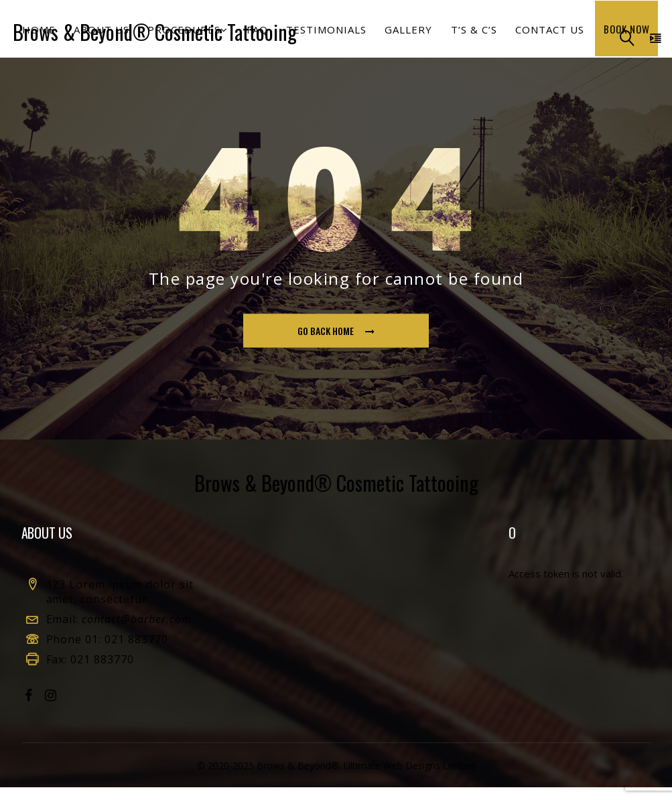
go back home (337, 344)
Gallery (406, 36)
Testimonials (326, 36)
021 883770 (136, 652)
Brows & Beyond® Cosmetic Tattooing (152, 33)
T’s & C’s (469, 36)
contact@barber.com (136, 632)
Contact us (543, 36)
